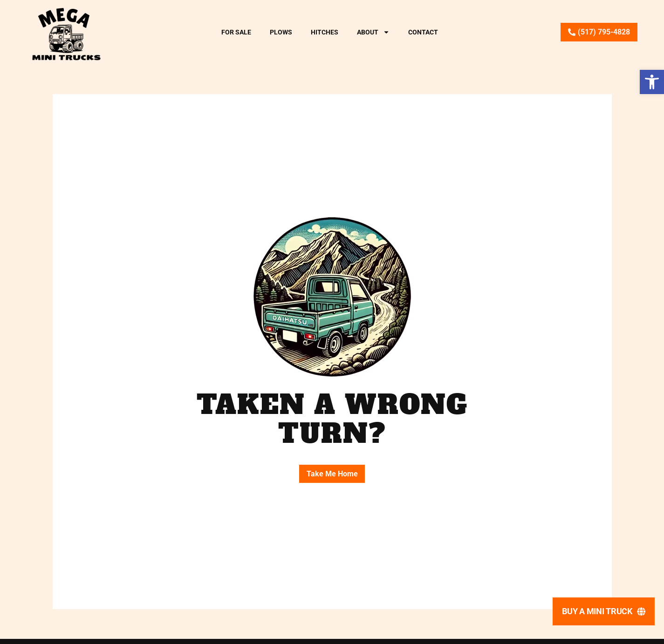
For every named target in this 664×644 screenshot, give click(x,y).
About (373, 32)
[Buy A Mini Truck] (604, 611)
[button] (652, 82)
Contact (423, 32)
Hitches (325, 32)
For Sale (236, 32)
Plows (281, 32)
